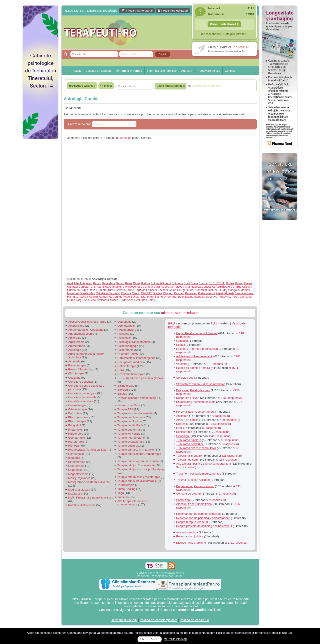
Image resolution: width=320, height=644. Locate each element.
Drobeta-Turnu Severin (111, 290)
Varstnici (182, 364)
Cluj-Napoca (193, 287)
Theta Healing (126, 489)
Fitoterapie (75, 430)
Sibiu (181, 297)
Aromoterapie (77, 346)
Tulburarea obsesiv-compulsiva (196, 448)
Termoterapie (126, 485)
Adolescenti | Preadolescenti (194, 356)
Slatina (189, 297)
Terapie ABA (125, 409)
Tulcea (114, 300)
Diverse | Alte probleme (191, 543)
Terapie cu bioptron (130, 421)
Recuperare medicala (131, 362)
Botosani (177, 283)
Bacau (97, 283)
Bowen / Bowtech (79, 369)
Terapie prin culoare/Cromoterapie (139, 454)
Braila (194, 283)
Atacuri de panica (187, 420)
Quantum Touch (128, 354)
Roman (103, 297)
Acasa (77, 71)
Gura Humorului (197, 290)
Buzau (239, 283)
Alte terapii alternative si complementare (133, 503)
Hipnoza (74, 446)
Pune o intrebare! (224, 24)
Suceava (212, 297)
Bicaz (137, 283)
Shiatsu (122, 394)
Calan (248, 283)
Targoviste (225, 297)
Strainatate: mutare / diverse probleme (201, 384)
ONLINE (146, 293)
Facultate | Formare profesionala (197, 349)
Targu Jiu (238, 297)
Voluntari (141, 300)
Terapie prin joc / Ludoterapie (136, 465)
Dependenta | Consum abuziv (195, 486)
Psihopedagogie (128, 346)
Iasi (211, 290)
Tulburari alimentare (189, 456)
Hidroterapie (76, 442)
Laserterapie (76, 466)
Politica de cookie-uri (194, 620)
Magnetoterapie (78, 474)
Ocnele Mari (87, 293)
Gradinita (182, 341)
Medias (245, 290)
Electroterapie (77, 421)
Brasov (203, 283)
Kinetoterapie (77, 462)
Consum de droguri (189, 494)
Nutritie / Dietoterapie (82, 505)
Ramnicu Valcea (78, 297)
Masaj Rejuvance (79, 478)
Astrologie (125, 138)
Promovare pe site (208, 71)
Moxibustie (75, 494)
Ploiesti (229, 293)
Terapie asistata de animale (135, 413)
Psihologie (124, 338)
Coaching (74, 378)
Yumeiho (123, 497)
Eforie (130, 290)
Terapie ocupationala (131, 442)
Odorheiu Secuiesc (108, 293)
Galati (172, 290)
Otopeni (168, 293)
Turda (123, 300)
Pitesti (220, 293)
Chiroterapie (76, 373)
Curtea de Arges (78, 290)
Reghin (93, 297)
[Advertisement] (40, 209)
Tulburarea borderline (190, 444)
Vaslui (131, 300)
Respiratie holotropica (131, 374)
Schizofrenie (184, 432)
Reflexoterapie (127, 366)
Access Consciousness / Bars (87, 322)
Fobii (179, 428)
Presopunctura (127, 330)
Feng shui (75, 425)
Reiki (121, 370)
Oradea (157, 293)
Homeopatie (76, 454)
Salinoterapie (126, 386)
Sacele (135, 297)
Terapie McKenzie (129, 434)
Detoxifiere (75, 413)
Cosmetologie (77, 405)
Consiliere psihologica (82, 393)
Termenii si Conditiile (193, 610)
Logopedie (75, 470)
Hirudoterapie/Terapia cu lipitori (88, 450)
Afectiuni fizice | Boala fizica (194, 504)
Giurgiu (182, 290)
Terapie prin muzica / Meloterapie (139, 477)
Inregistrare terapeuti (137, 11)
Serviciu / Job (185, 378)
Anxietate (182, 416)
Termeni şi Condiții (124, 620)
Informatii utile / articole (162, 71)
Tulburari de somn (188, 460)
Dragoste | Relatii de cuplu (193, 390)
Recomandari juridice (190, 536)
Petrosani (191, 293)
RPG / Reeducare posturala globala (140, 378)
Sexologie (124, 390)
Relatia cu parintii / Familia (193, 368)
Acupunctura (76, 326)
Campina (103, 287)
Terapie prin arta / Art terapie (136, 450)
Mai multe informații (175, 639)
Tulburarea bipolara (189, 440)
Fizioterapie (76, 434)
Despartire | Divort (188, 398)
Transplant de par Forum (166, 576)
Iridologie (74, 458)
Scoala (181, 345)
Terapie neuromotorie (131, 438)
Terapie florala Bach (130, 425)
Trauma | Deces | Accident (193, 480)
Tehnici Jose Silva (129, 405)
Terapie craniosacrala (131, 417)
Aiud (70, 283)
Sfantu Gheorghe (165, 297)
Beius (129, 283)
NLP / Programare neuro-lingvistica (91, 498)
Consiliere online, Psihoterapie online (160, 573)
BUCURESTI (217, 283)
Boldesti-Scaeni (161, 283)
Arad (89, 283)
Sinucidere (183, 436)
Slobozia (200, 297)
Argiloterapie (76, 342)
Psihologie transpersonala (134, 342)
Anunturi (187, 71)
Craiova (247, 287)
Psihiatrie (123, 334)
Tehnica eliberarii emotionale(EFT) (139, 398)
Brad (187, 283)
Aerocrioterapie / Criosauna (86, 330)
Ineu (216, 290)
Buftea (230, 283)
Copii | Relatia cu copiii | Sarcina (197, 333)
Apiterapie (75, 338)
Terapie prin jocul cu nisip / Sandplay (141, 469)
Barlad (120, 283)
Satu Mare (147, 297)
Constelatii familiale (81, 401)
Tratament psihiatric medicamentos (199, 474)
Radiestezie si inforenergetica (136, 358)
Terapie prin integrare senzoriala (138, 461)
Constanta (208, 287)
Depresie (182, 424)
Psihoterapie (125, 350)
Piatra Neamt (206, 293)
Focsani (163, 290)
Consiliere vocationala (82, 397)
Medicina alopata (79, 490)
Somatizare (184, 500)
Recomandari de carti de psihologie (199, 514)
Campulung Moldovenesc (126, 287)
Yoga (121, 493)
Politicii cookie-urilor (147, 633)
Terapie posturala (128, 446)
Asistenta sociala (187, 532)
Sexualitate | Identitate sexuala (196, 402)
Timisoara (103, 300)
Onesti (136, 293)
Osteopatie (124, 322)
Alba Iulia (79, 283)
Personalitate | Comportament (195, 412)
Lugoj (224, 290)
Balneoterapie (77, 365)
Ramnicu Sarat (244, 293)
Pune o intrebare (129, 71)
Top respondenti (211, 34)
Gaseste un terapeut (98, 71)
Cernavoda (177, 287)
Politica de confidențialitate (159, 620)
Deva (92, 290)
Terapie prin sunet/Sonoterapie (137, 481)
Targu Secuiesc (86, 300)
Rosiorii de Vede (119, 297)
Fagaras (140, 290)
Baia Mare (109, 283)
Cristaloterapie (78, 409)
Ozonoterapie (126, 326)
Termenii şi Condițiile (268, 633)
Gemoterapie (77, 438)
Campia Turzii (87, 287)
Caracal (148, 287)
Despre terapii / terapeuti (192, 522)
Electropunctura (78, 417)
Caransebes (161, 287)
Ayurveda (74, 361)
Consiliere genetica (81, 382)
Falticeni (152, 290)
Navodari (73, 293)
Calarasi (72, 287)
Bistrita (146, 283)
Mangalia (234, 290)
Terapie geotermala (130, 430)
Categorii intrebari (235, 34)
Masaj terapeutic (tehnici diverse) (89, 482)
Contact (230, 71)
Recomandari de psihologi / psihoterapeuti (203, 518)
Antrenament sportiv (81, 334)
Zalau (151, 300)
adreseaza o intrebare (179, 313)
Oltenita (126, 293)
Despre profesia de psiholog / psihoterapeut (204, 526)
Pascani (179, 293)
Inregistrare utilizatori (173, 11)
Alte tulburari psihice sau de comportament (204, 464)
